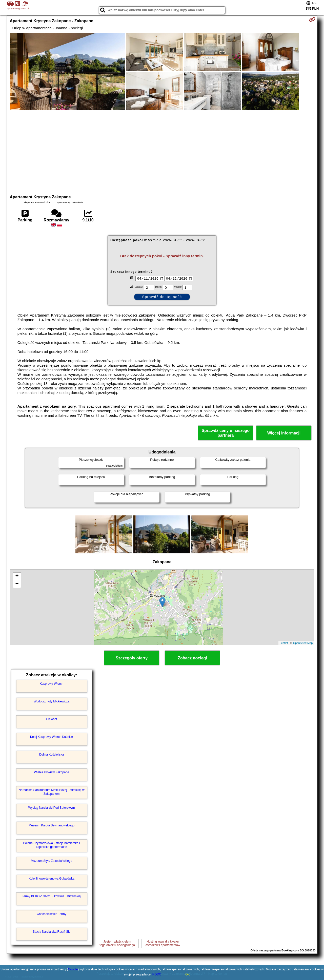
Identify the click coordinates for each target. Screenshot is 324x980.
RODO (157, 974)
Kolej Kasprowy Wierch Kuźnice (52, 737)
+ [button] (17, 576)
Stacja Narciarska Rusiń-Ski (52, 932)
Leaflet (284, 643)
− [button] (17, 584)
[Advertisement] (162, 152)
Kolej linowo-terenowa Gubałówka (52, 879)
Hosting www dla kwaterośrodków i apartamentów (163, 943)
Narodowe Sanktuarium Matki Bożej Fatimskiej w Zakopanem (52, 792)
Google (73, 969)
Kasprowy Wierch (52, 684)
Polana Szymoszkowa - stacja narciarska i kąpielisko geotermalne (52, 845)
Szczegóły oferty (132, 658)
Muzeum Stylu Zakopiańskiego (52, 861)
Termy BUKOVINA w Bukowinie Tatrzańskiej (52, 896)
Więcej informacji (284, 433)
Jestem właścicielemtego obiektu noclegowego (117, 943)
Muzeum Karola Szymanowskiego (52, 825)
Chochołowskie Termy (52, 914)
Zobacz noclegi (192, 658)
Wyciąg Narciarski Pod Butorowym (52, 808)
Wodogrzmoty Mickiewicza (52, 701)
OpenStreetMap (303, 643)
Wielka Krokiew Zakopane (52, 772)
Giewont (52, 719)
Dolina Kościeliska (52, 755)
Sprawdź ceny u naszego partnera (226, 433)
